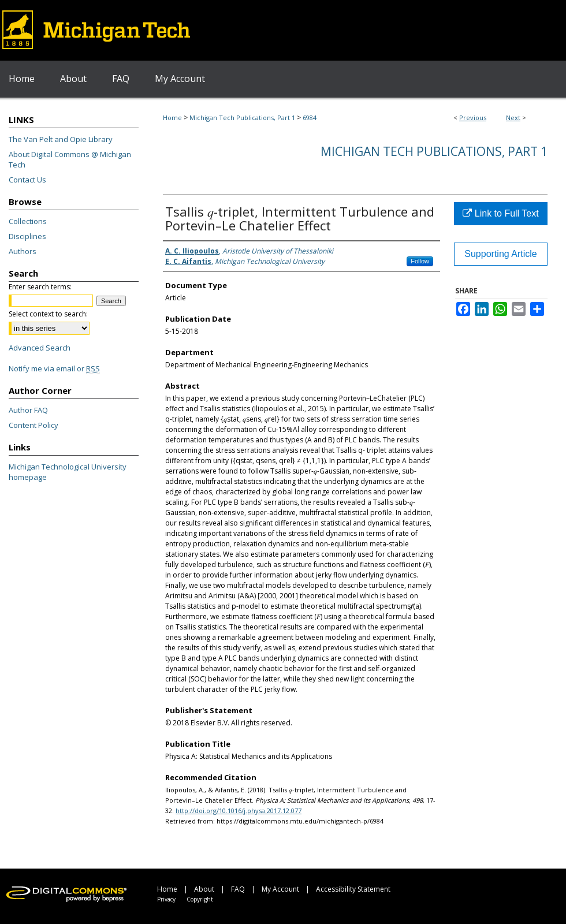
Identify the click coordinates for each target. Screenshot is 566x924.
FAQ (238, 889)
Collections (28, 221)
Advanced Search (40, 348)
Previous (473, 118)
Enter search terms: (40, 287)
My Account (280, 889)
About (204, 889)
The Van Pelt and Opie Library (61, 139)
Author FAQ (28, 410)
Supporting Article (500, 254)
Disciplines (27, 236)
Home (172, 118)
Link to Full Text (500, 213)
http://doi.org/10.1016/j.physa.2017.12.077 (239, 811)
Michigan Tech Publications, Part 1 (242, 118)
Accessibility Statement (353, 889)
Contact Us (27, 180)
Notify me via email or (54, 368)
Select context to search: (48, 314)
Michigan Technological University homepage (68, 472)
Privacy (166, 899)
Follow (420, 261)
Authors (23, 251)
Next (513, 118)
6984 (310, 118)
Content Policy (33, 425)
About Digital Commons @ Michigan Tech (70, 159)
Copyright (200, 899)
